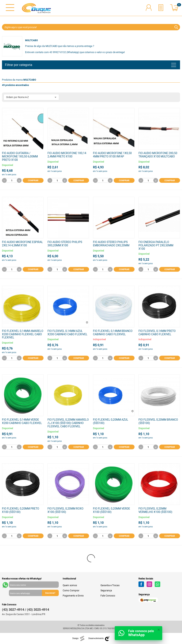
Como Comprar (71, 590)
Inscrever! (50, 593)
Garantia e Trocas (110, 585)
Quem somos (70, 585)
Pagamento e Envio (73, 595)
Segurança (106, 590)
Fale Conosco (108, 595)
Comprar (33, 180)
